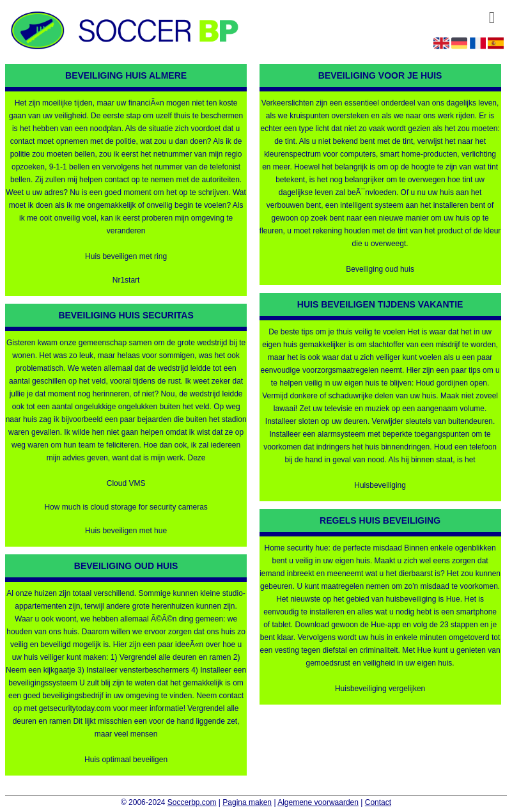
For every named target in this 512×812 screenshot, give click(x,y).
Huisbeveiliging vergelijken (380, 689)
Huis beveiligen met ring (126, 256)
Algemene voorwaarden (318, 802)
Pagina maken (247, 802)
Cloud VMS (126, 483)
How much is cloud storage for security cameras (126, 507)
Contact (378, 802)
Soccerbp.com (192, 802)
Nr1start (126, 280)
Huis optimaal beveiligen (126, 760)
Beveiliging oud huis (380, 269)
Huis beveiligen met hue (126, 531)
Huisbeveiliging (380, 485)
